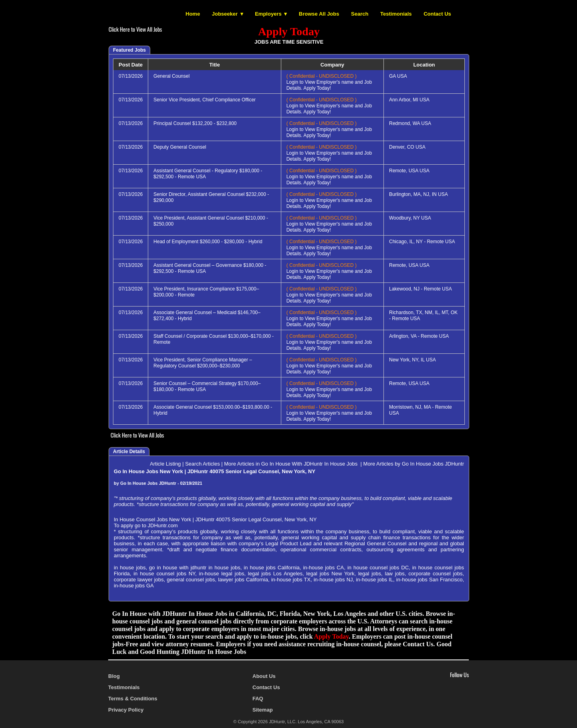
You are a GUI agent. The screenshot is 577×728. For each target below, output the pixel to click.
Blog (114, 676)
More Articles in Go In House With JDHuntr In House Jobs (292, 464)
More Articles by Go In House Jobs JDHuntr (414, 464)
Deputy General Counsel (180, 147)
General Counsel (171, 76)
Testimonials (396, 14)
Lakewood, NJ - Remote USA (421, 289)
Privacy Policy (126, 710)
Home (193, 14)
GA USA (398, 76)
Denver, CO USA (407, 147)
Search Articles (203, 464)
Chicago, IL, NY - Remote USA (422, 242)
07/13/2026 (131, 76)
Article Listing (165, 464)
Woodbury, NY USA (410, 218)
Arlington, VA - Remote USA (419, 336)
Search (360, 14)
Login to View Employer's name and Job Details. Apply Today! (329, 82)
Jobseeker (225, 14)
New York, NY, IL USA (413, 360)
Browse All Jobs (319, 14)
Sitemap (263, 710)
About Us (264, 676)
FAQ (258, 699)
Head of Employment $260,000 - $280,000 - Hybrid (208, 242)
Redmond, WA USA (410, 123)
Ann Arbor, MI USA (409, 100)
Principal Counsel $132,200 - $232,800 (195, 123)
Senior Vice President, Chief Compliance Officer (205, 100)
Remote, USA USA (409, 171)
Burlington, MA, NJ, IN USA (419, 194)
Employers (268, 14)
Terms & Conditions (133, 699)
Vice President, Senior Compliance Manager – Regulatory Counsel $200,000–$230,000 (203, 363)
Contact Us (437, 14)
